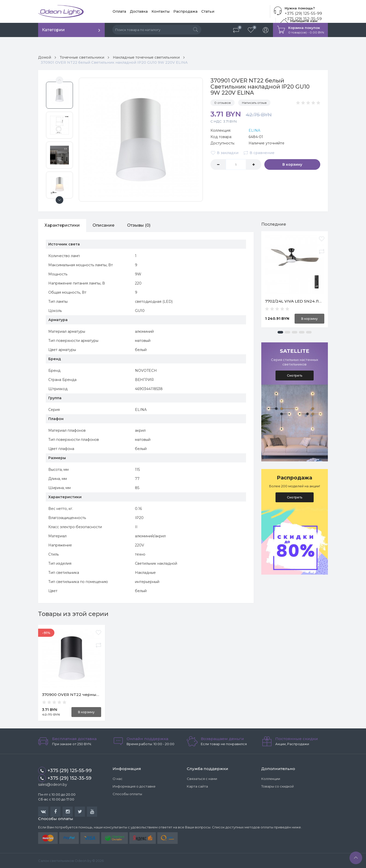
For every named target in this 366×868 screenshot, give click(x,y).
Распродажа (185, 11)
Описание (103, 225)
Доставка (139, 11)
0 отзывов (223, 103)
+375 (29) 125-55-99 (303, 13)
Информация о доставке (134, 786)
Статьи (208, 11)
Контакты (161, 11)
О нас (118, 779)
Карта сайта (197, 786)
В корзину (292, 164)
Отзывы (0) (139, 225)
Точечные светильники (82, 57)
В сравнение (259, 153)
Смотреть (295, 375)
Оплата (119, 11)
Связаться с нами (202, 779)
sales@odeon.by (53, 784)
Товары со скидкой (278, 786)
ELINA (254, 130)
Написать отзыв (254, 103)
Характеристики (62, 225)
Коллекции (271, 779)
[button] (280, 332)
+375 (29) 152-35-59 (65, 778)
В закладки (224, 153)
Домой (45, 57)
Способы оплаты (127, 794)
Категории (53, 30)
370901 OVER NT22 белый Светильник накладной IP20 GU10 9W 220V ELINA (114, 62)
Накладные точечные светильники (146, 57)
